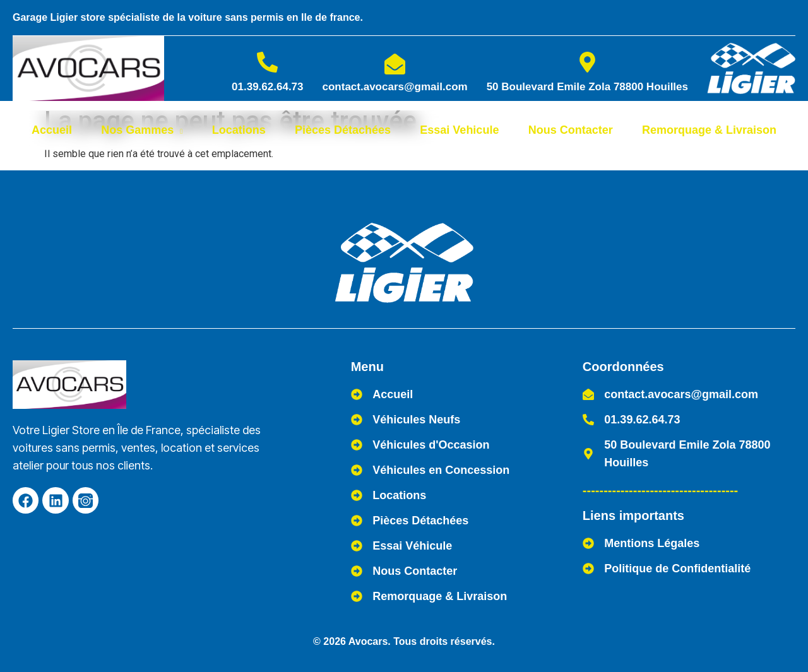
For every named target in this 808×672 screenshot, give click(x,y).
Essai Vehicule (459, 130)
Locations (239, 130)
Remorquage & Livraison (709, 130)
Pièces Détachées (343, 130)
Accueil (52, 130)
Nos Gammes (142, 130)
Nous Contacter (571, 130)
